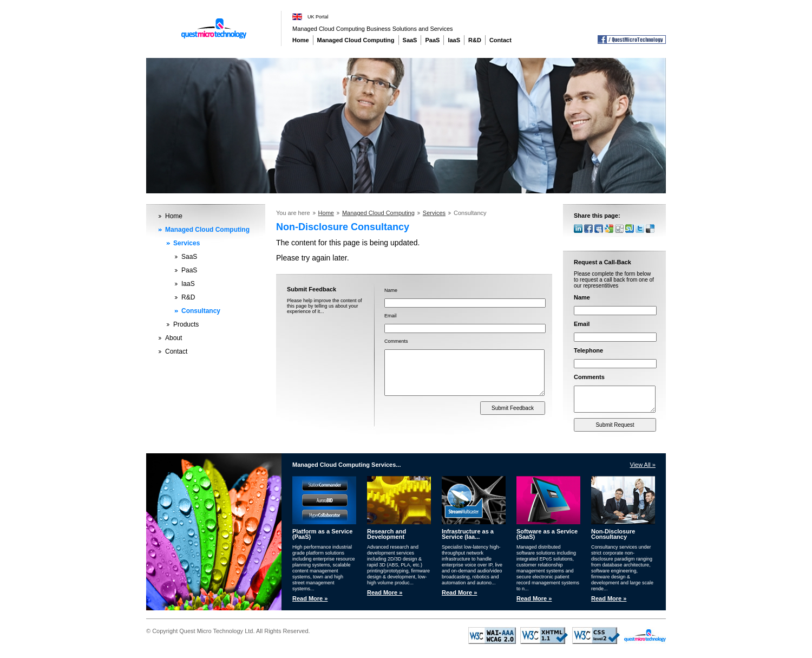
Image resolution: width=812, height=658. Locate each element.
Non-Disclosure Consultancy (613, 535)
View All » (643, 466)
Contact (500, 40)
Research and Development (387, 535)
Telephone (588, 350)
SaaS (410, 40)
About (173, 338)
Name (391, 290)
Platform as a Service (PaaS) (322, 535)
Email (391, 316)
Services (186, 243)
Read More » (310, 600)
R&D (475, 40)
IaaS (454, 40)
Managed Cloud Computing (356, 40)
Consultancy (201, 311)
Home (301, 40)
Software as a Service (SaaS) (547, 535)
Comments (396, 341)
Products (186, 324)
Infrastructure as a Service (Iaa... (468, 535)
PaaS (432, 40)
